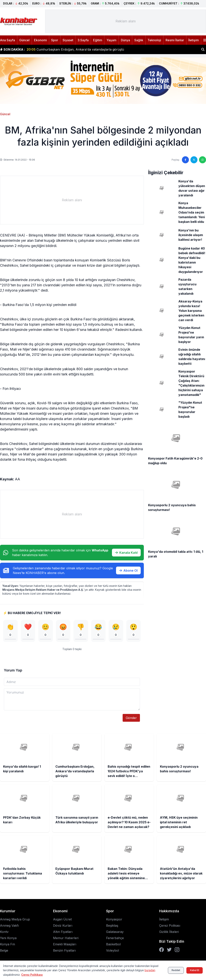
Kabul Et (192, 970)
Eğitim (98, 40)
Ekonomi (40, 40)
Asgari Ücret (62, 920)
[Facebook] (161, 950)
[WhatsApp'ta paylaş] (203, 160)
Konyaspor (114, 920)
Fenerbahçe (115, 939)
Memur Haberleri (66, 939)
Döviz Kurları (63, 926)
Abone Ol (128, 570)
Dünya (125, 40)
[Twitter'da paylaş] (194, 160)
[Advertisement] (126, 21)
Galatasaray (115, 932)
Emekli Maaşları (65, 945)
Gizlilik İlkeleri (169, 932)
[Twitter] (169, 950)
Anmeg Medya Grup (15, 920)
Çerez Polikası (170, 926)
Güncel (24, 40)
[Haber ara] (203, 49)
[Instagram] (177, 950)
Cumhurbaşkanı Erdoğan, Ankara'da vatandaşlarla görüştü (75, 49)
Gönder (131, 719)
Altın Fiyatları (63, 932)
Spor (55, 40)
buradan (8, 975)
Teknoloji (154, 40)
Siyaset (68, 40)
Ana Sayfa (7, 40)
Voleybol (113, 951)
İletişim (194, 40)
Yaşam (111, 40)
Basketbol (113, 945)
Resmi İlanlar (175, 40)
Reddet (170, 970)
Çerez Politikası (43, 975)
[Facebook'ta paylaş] (185, 160)
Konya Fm (7, 945)
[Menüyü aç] (205, 40)
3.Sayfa (83, 40)
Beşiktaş (112, 926)
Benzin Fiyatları (64, 951)
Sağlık (139, 40)
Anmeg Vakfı (9, 926)
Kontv (4, 932)
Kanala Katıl (126, 553)
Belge (4, 951)
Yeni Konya (8, 939)
